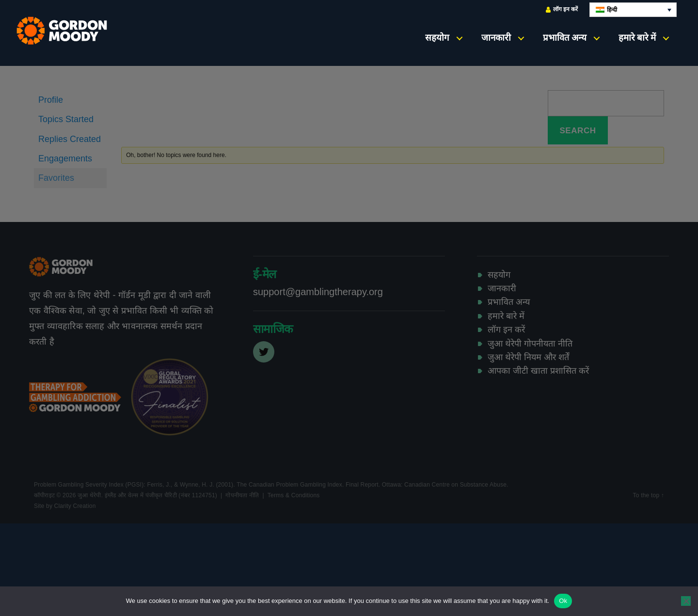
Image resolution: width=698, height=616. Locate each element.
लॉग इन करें (562, 9)
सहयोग (437, 38)
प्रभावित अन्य (565, 38)
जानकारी (496, 38)
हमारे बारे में (637, 38)
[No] (686, 601)
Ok (563, 601)
